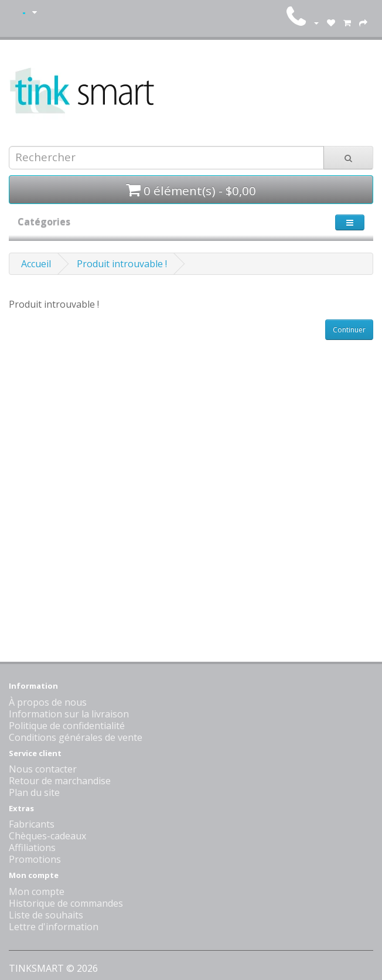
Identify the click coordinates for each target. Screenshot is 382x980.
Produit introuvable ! (122, 264)
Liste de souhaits (46, 915)
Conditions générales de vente (76, 737)
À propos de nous (48, 702)
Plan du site (34, 792)
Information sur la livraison (69, 714)
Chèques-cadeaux (47, 836)
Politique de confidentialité (67, 726)
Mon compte (37, 891)
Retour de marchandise (60, 781)
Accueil (36, 264)
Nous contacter (43, 769)
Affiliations (32, 848)
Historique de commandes (66, 903)
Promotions (35, 859)
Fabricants (32, 824)
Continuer (349, 330)
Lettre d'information (54, 927)
